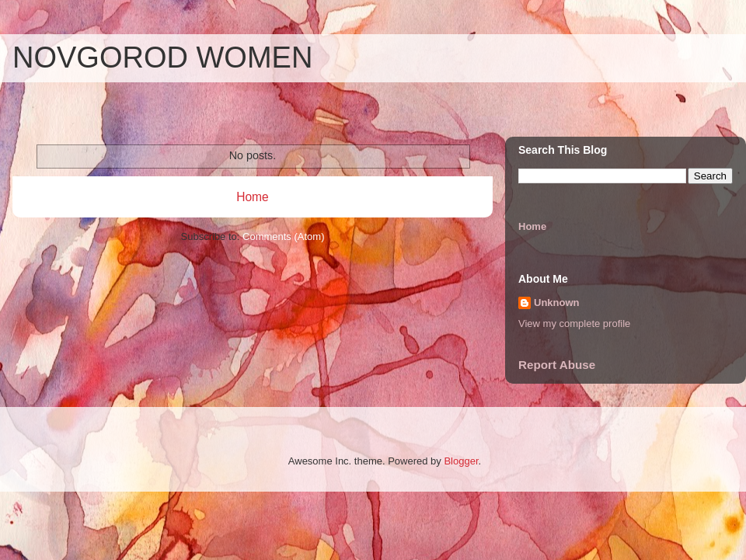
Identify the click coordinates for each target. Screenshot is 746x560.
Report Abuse (557, 365)
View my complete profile (574, 323)
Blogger (461, 461)
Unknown (557, 303)
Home (253, 197)
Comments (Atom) (283, 237)
